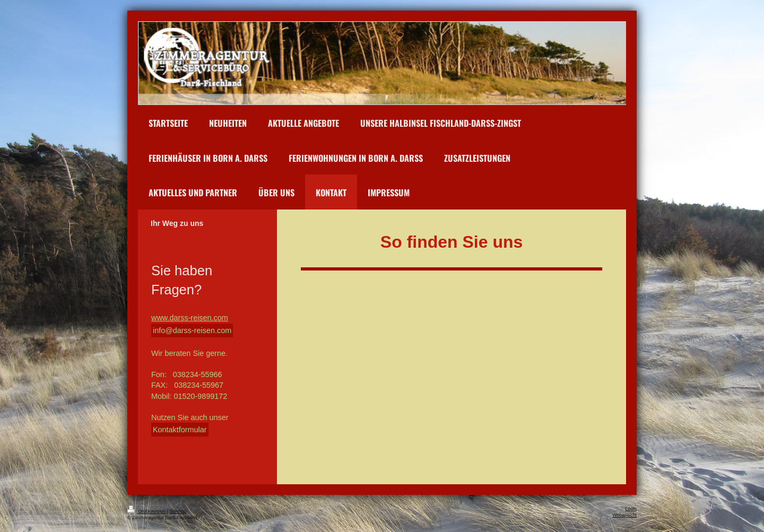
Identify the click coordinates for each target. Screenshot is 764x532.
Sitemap (178, 511)
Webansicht (624, 515)
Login (631, 509)
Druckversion (147, 511)
